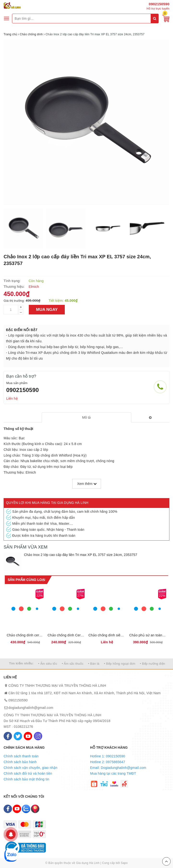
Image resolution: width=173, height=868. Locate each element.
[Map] (35, 809)
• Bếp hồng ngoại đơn (120, 664)
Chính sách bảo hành (20, 762)
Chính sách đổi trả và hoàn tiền (28, 773)
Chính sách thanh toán (21, 756)
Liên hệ (12, 398)
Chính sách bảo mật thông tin (26, 779)
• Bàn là (94, 664)
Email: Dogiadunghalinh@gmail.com (118, 768)
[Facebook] (8, 736)
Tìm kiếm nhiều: (21, 663)
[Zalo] (26, 809)
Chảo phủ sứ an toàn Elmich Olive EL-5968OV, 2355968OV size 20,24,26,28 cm (148, 635)
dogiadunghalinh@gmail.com (31, 708)
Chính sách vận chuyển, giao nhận (30, 768)
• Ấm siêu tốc (48, 664)
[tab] (86, 417)
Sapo (124, 863)
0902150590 (159, 4)
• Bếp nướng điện (152, 664)
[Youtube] (28, 736)
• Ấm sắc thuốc (73, 664)
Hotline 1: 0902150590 (108, 756)
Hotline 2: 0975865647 (108, 762)
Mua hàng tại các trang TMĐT (113, 773)
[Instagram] (38, 736)
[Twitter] (18, 736)
